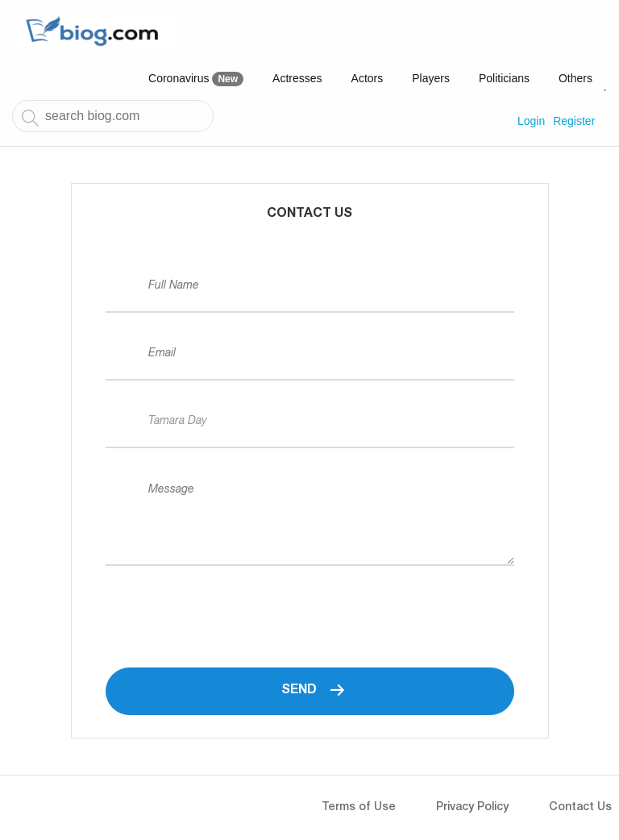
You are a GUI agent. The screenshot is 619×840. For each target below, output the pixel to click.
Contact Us (580, 808)
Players (431, 78)
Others (575, 78)
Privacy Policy (472, 808)
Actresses (297, 78)
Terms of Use (359, 808)
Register (574, 121)
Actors (368, 78)
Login (531, 121)
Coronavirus (196, 79)
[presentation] (228, 601)
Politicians (504, 78)
